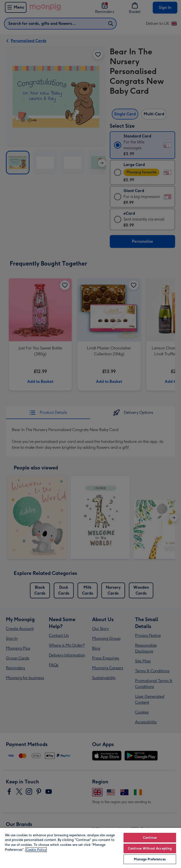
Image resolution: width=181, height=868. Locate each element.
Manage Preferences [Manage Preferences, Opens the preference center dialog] (150, 859)
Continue (150, 838)
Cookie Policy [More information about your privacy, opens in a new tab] (36, 850)
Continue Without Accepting (150, 848)
